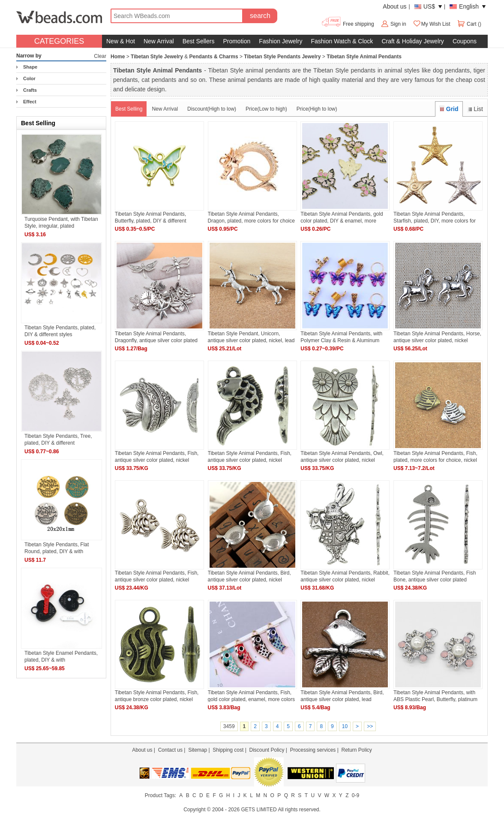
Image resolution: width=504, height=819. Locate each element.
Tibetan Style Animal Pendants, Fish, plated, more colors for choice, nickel (435, 456)
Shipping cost (228, 750)
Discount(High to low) (212, 109)
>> (370, 726)
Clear (100, 56)
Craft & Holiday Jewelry (413, 41)
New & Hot (121, 41)
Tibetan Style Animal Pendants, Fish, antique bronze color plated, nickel (157, 696)
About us (394, 6)
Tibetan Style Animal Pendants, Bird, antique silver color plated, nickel (249, 576)
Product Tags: (160, 795)
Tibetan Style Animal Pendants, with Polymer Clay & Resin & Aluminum (341, 337)
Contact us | (173, 750)
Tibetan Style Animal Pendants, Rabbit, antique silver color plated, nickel (345, 576)
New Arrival (159, 41)
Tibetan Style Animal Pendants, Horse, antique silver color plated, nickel (437, 337)
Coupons (465, 41)
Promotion (237, 41)
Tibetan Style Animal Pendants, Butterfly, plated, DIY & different (151, 217)
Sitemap (198, 750)
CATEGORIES (59, 41)
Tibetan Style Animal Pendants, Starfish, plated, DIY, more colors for (435, 217)
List (475, 109)
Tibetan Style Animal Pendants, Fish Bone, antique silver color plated (435, 576)
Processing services (313, 750)
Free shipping (347, 24)
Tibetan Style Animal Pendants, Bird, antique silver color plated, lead (342, 696)
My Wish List (432, 24)
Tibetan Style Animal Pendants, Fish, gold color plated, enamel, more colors (251, 696)
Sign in (398, 24)
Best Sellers (199, 41)
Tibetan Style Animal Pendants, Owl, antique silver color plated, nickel (342, 456)
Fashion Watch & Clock (342, 41)
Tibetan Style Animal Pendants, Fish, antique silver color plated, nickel (157, 456)
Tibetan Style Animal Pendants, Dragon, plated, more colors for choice (251, 217)
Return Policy (356, 750)
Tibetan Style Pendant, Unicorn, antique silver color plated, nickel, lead (251, 337)
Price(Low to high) (266, 109)
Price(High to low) (317, 109)
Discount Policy (267, 750)
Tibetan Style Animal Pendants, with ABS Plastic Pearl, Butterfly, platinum (435, 696)
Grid (449, 109)
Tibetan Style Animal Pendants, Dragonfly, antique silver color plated (156, 337)
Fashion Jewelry (280, 41)
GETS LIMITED (259, 810)
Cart (467, 24)
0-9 (355, 795)
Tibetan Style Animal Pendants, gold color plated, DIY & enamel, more (342, 217)
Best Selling (129, 109)
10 (345, 726)
